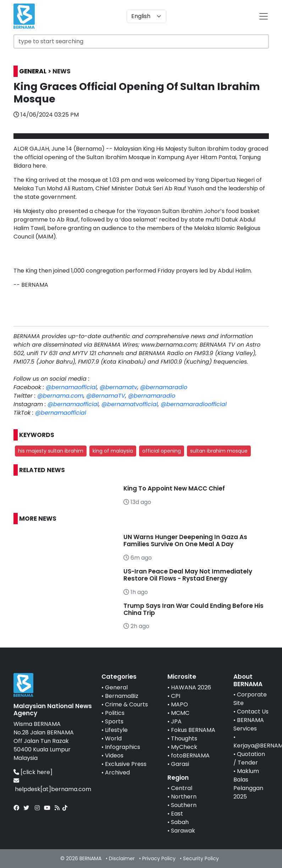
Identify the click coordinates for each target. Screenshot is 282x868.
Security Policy (201, 858)
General (116, 687)
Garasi (180, 764)
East (177, 814)
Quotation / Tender (249, 758)
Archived (117, 772)
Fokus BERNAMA (193, 730)
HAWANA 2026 (191, 687)
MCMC (180, 713)
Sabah (180, 822)
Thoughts (184, 738)
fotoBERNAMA (190, 755)
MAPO (179, 704)
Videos (114, 755)
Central (182, 788)
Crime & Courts (126, 704)
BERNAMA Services (249, 724)
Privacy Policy (159, 858)
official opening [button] (162, 451)
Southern (184, 805)
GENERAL (33, 71)
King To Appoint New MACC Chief (174, 488)
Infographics (123, 747)
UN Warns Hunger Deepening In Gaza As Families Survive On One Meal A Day (185, 541)
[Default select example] (146, 16)
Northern (184, 797)
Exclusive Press (126, 764)
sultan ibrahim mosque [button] (219, 451)
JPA (176, 721)
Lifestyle (116, 730)
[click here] (37, 772)
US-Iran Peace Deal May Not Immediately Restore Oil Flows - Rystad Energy (188, 575)
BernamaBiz (122, 696)
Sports (114, 721)
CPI (176, 696)
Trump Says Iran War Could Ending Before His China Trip (193, 609)
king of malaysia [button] (113, 451)
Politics (115, 713)
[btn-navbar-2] (264, 16)
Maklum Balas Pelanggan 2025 (248, 784)
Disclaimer (122, 858)
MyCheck (184, 747)
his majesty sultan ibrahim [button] (51, 451)
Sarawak (183, 831)
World (113, 738)
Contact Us (253, 712)
